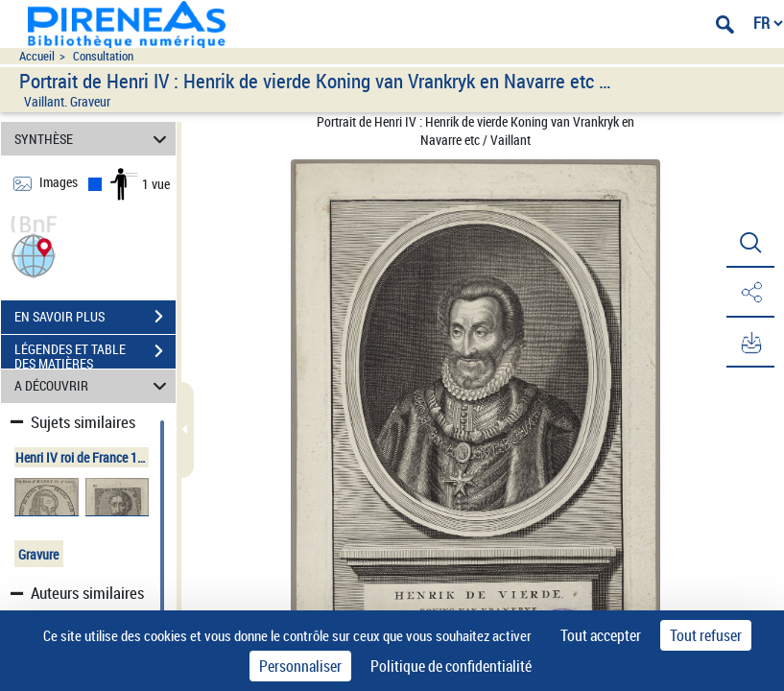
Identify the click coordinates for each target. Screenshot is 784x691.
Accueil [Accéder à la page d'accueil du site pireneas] (37, 56)
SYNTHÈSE (94, 139)
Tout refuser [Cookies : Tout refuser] (706, 635)
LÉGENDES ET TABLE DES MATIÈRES (95, 353)
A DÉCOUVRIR (94, 386)
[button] (34, 254)
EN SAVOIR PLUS (95, 317)
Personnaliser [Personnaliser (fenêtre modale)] (300, 666)
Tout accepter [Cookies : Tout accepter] (601, 635)
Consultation (103, 56)
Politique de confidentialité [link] (451, 666)
